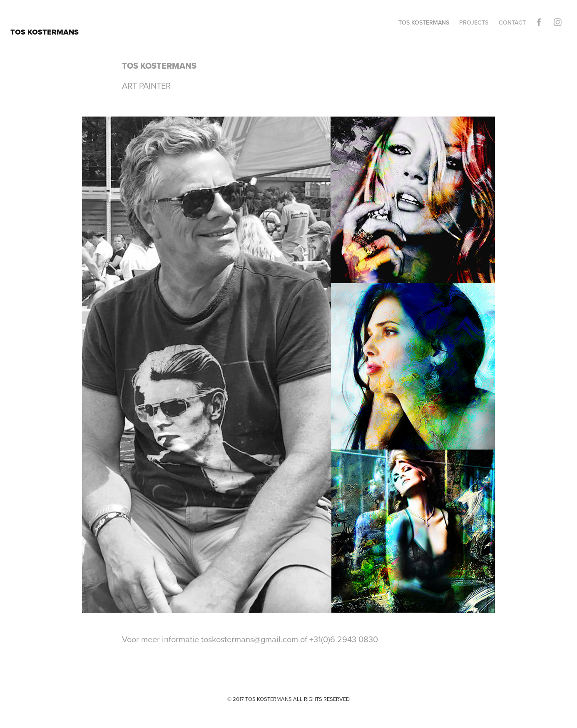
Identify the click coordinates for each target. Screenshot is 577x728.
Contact (512, 22)
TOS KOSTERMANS (45, 32)
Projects (474, 22)
